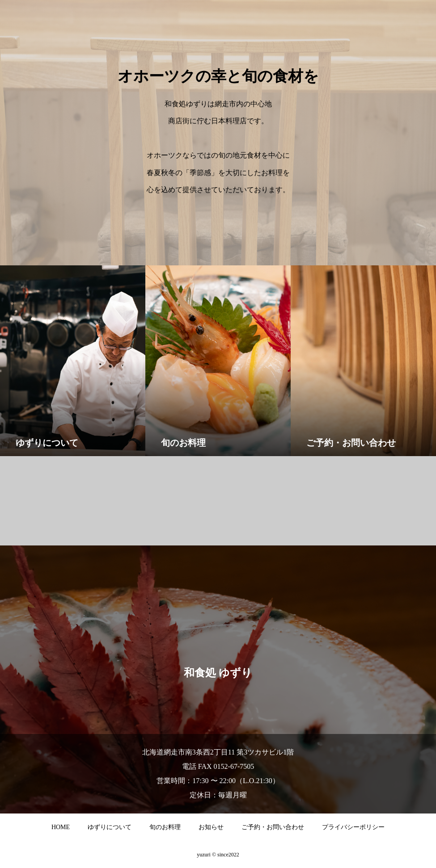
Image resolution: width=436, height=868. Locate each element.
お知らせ (211, 827)
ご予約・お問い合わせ (273, 827)
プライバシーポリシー (353, 827)
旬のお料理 (165, 827)
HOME (61, 827)
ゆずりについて (110, 827)
